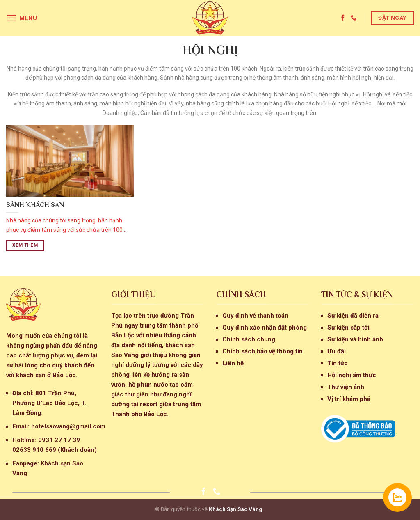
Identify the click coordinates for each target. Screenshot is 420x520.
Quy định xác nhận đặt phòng (265, 328)
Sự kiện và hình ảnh (355, 339)
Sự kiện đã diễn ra (353, 316)
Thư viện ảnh (346, 387)
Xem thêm (25, 245)
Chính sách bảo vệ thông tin (262, 351)
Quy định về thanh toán (255, 316)
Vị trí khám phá (349, 399)
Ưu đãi (337, 351)
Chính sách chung (249, 339)
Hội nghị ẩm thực (352, 375)
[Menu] (22, 18)
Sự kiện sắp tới (348, 328)
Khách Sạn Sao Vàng (236, 509)
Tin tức (338, 363)
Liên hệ (233, 363)
